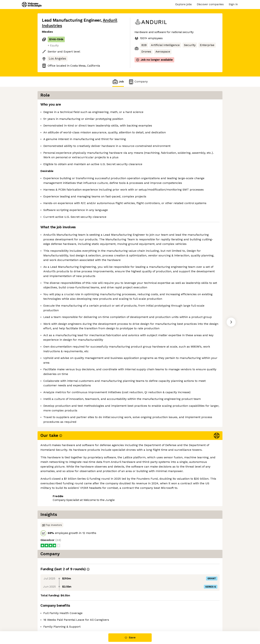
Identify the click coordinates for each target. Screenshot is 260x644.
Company (138, 82)
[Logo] (32, 5)
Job (118, 82)
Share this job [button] (52, 616)
